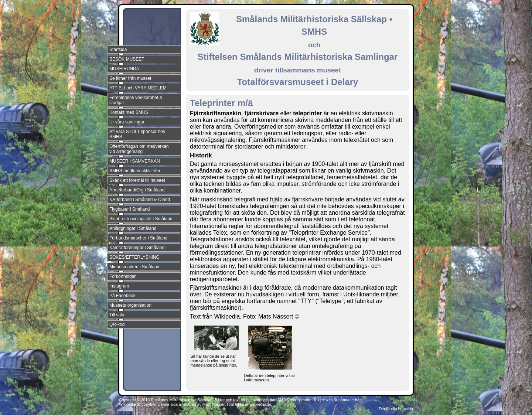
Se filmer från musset (130, 78)
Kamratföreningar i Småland (137, 248)
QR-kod (117, 324)
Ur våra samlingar (127, 122)
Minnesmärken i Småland (134, 267)
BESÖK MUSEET (127, 59)
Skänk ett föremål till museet (137, 180)
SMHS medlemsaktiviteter (135, 171)
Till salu (117, 315)
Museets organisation (130, 305)
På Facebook (122, 296)
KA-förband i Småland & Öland (140, 200)
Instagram (119, 286)
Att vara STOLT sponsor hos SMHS (137, 134)
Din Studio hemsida (396, 409)
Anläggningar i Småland (133, 228)
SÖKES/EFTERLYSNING (134, 257)
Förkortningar (122, 276)
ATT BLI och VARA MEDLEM (138, 88)
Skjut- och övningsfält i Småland (141, 219)
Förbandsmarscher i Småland (138, 238)
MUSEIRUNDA (124, 69)
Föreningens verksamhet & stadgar (136, 100)
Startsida (118, 50)
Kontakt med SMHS (129, 112)
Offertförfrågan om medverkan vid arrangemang (139, 149)
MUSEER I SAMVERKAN (135, 161)
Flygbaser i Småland (129, 209)
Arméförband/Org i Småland (137, 190)
